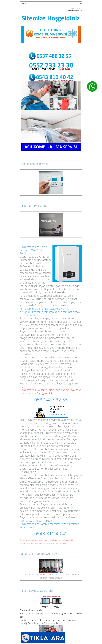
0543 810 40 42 (51, 534)
